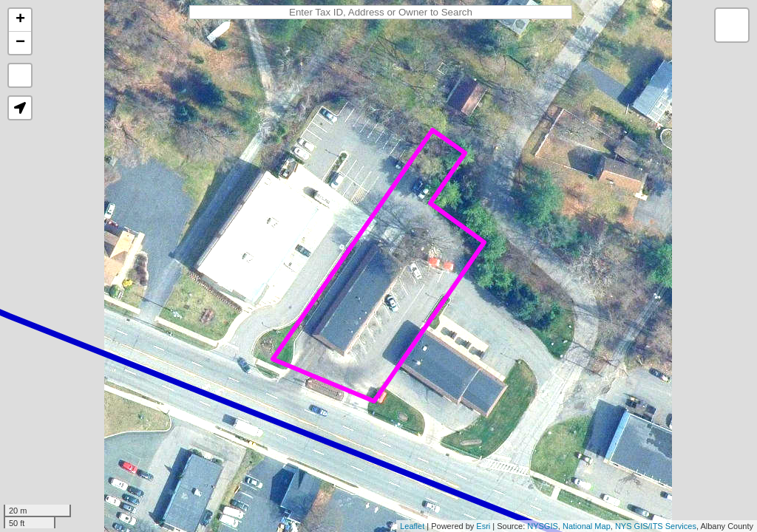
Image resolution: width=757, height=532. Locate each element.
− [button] (20, 43)
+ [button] (20, 20)
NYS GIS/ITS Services (656, 526)
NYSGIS (543, 526)
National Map (587, 526)
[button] (20, 108)
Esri (483, 526)
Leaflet (412, 526)
